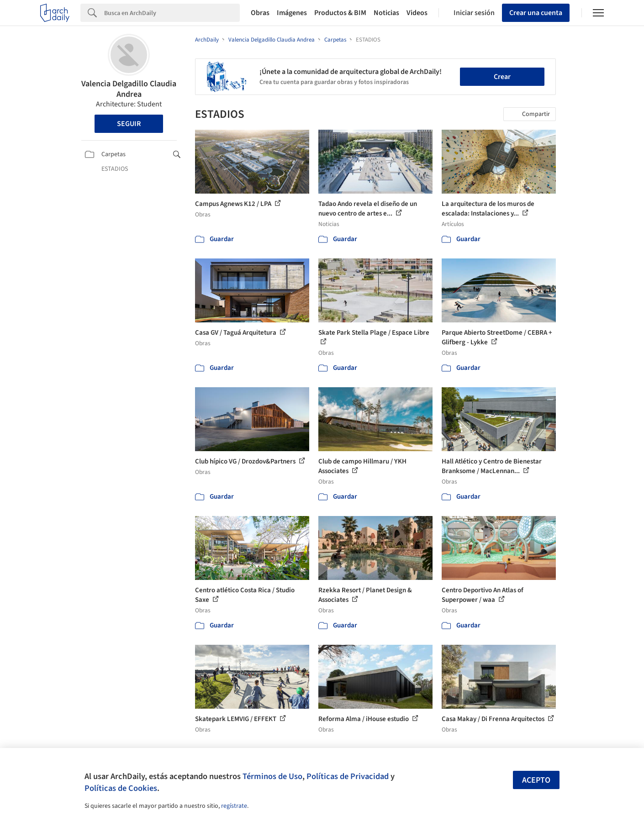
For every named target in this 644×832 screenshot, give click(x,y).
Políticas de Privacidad (348, 776)
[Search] (172, 13)
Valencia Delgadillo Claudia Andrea (129, 89)
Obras (260, 13)
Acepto (536, 780)
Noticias (386, 13)
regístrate (234, 806)
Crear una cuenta (536, 13)
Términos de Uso (272, 776)
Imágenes (292, 13)
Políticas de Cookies (121, 788)
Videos (417, 13)
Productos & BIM (340, 13)
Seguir (129, 124)
